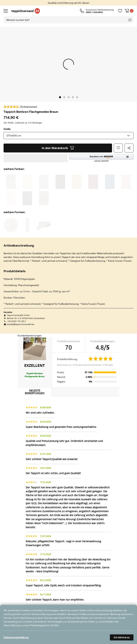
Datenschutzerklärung (16, 637)
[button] (101, 158)
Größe (7, 129)
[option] (68, 3)
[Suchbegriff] (65, 20)
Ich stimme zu (122, 637)
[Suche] (130, 20)
